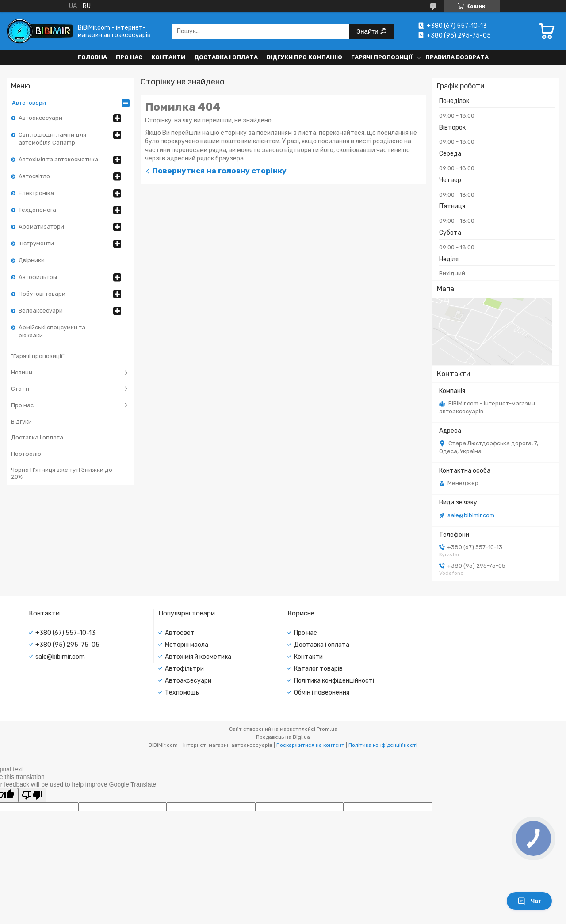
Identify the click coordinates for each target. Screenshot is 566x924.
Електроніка (36, 193)
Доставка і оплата (226, 57)
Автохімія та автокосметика (58, 159)
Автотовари (29, 103)
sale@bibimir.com (471, 515)
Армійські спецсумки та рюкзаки (52, 331)
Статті (20, 389)
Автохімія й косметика (198, 657)
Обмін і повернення (322, 693)
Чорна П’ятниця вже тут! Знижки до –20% (64, 473)
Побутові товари (42, 294)
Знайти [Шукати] (368, 31)
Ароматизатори (41, 227)
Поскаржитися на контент (310, 745)
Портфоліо (26, 454)
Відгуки (21, 422)
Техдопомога (37, 210)
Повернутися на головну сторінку (220, 171)
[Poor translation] (32, 795)
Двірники (32, 260)
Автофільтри (184, 669)
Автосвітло (34, 176)
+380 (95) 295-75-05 (67, 645)
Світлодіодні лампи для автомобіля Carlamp (52, 139)
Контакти (168, 57)
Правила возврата (457, 57)
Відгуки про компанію (304, 57)
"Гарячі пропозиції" (38, 356)
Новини (22, 372)
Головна (92, 57)
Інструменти (36, 243)
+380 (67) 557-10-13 (65, 633)
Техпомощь (182, 693)
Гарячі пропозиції (382, 57)
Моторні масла (187, 645)
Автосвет (180, 633)
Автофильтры (38, 277)
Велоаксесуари (41, 311)
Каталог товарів (318, 669)
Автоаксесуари (40, 118)
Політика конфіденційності (334, 681)
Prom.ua (327, 729)
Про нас (129, 57)
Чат (529, 901)
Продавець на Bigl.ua (283, 737)
